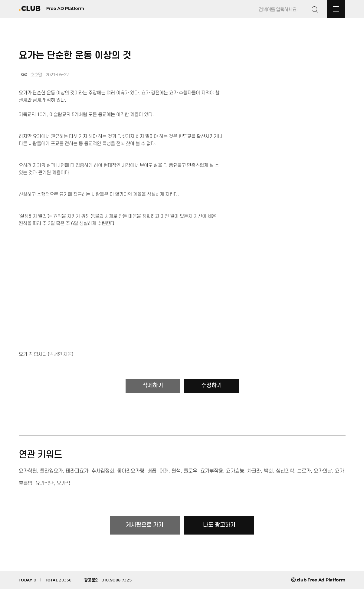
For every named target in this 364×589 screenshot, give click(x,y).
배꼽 (152, 471)
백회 (268, 471)
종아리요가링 (131, 471)
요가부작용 (212, 471)
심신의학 (285, 471)
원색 (176, 471)
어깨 (164, 471)
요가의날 (323, 471)
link (24, 74)
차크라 (254, 471)
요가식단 (44, 483)
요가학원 (28, 471)
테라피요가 (77, 471)
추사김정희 (103, 471)
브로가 (304, 471)
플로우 (190, 471)
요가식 (63, 483)
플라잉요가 (51, 471)
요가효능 (235, 471)
